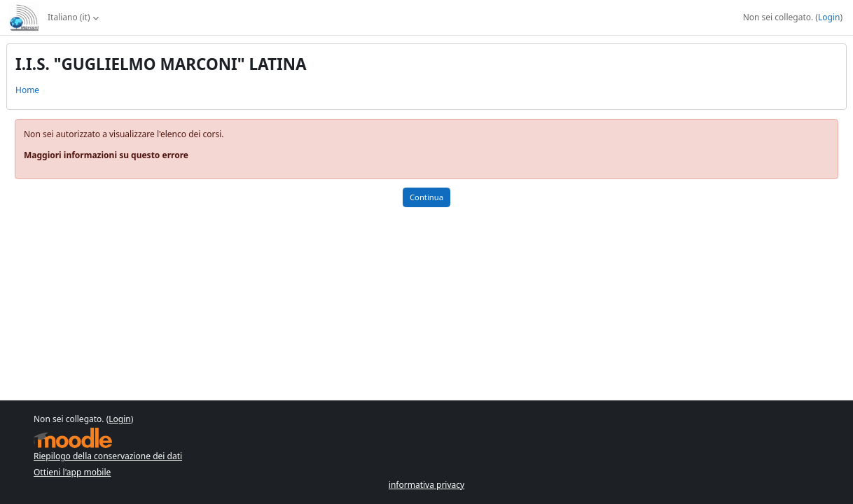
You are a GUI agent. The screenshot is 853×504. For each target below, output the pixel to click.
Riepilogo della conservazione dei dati (108, 456)
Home (27, 90)
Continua (426, 197)
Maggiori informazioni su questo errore (106, 155)
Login (829, 17)
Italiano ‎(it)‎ (69, 17)
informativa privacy (426, 485)
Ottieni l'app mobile (72, 472)
